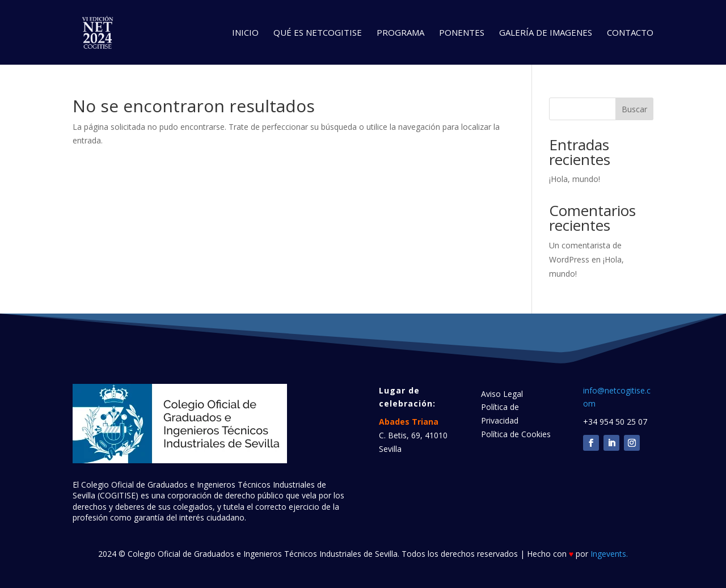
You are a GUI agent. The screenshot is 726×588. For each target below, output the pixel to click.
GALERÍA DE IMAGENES (546, 33)
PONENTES (462, 33)
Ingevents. (609, 554)
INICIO (245, 33)
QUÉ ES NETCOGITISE (318, 33)
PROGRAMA (400, 33)
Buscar (634, 109)
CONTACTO (630, 33)
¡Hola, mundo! (575, 179)
